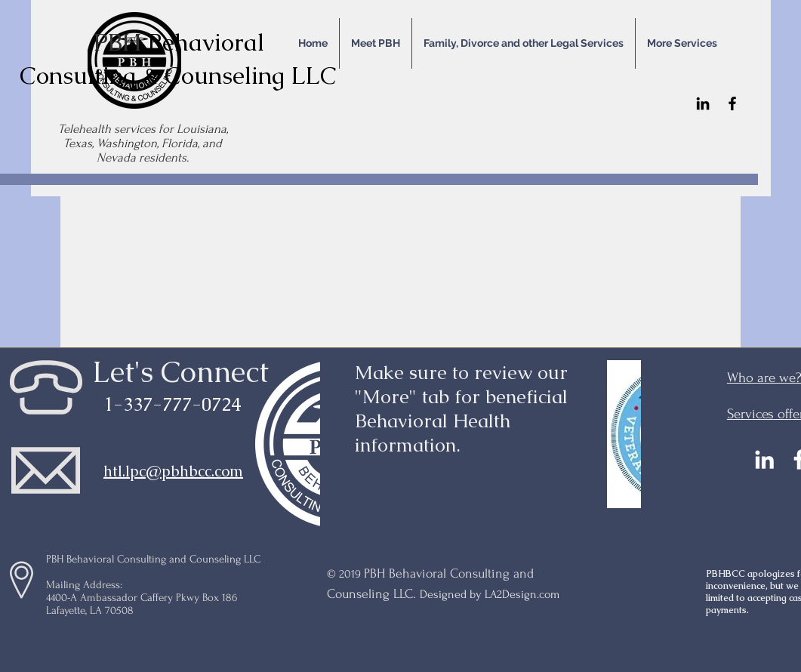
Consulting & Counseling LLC (178, 75)
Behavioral (206, 42)
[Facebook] (732, 103)
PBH (120, 42)
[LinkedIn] (703, 103)
